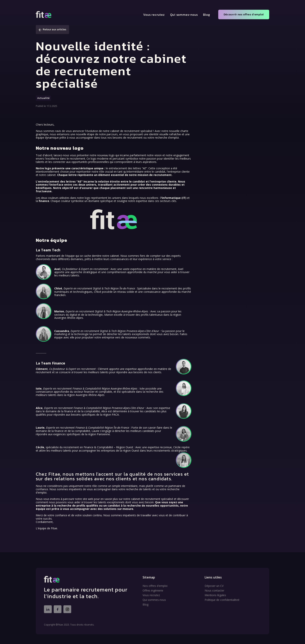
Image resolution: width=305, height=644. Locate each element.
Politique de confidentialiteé (222, 600)
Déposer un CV (214, 586)
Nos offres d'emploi (155, 586)
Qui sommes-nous (184, 15)
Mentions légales (215, 595)
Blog (206, 15)
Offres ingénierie (153, 591)
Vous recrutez (154, 15)
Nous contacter (214, 591)
